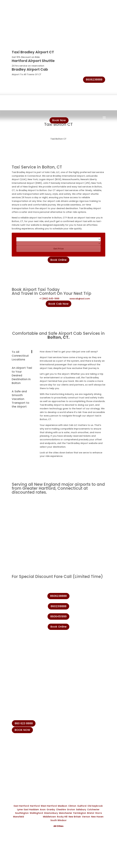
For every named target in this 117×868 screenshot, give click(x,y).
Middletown (49, 817)
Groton (71, 810)
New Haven (97, 817)
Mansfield (19, 817)
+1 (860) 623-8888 (27, 755)
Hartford (35, 806)
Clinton (72, 806)
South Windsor (58, 820)
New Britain (75, 817)
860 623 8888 (24, 723)
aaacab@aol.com (80, 299)
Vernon (86, 817)
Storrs (99, 813)
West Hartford (49, 806)
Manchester (66, 813)
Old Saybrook (95, 806)
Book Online (58, 260)
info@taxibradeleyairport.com (35, 762)
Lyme (20, 810)
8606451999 (58, 616)
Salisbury (81, 810)
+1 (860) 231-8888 (27, 748)
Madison (62, 806)
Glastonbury (51, 813)
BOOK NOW (22, 730)
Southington (22, 813)
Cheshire (61, 810)
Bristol (91, 813)
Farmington (80, 813)
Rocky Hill (62, 817)
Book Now (59, 120)
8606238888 (94, 80)
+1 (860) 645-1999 (49, 299)
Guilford (82, 806)
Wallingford (36, 813)
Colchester (93, 810)
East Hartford (21, 806)
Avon (43, 810)
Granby (51, 810)
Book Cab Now (58, 304)
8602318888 (58, 606)
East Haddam (31, 810)
